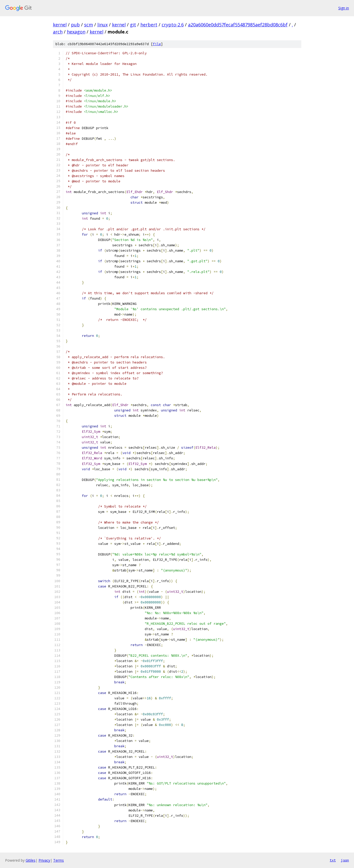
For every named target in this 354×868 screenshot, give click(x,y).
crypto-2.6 (173, 25)
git (133, 25)
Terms (59, 860)
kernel (60, 25)
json (345, 860)
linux (103, 25)
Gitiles (31, 860)
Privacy (44, 860)
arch (58, 32)
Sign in (344, 8)
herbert (149, 25)
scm (89, 25)
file (157, 44)
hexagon (76, 32)
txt (333, 860)
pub (75, 25)
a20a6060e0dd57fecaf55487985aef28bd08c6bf (238, 25)
